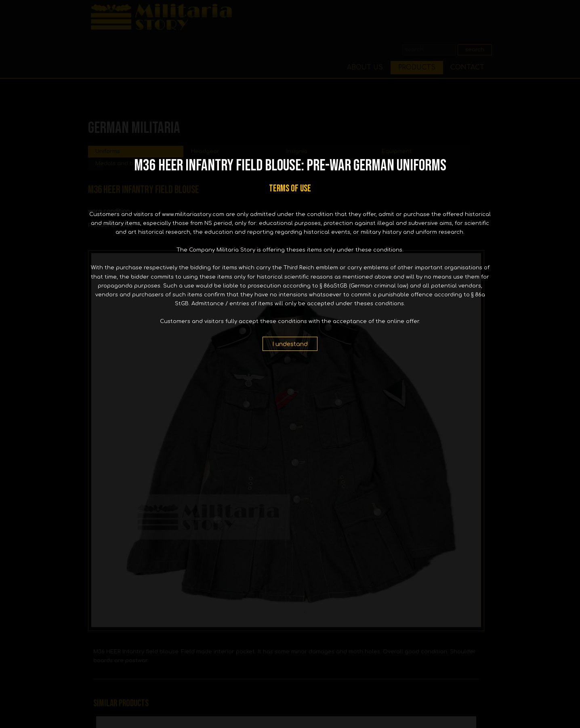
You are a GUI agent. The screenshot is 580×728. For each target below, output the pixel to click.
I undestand (290, 344)
